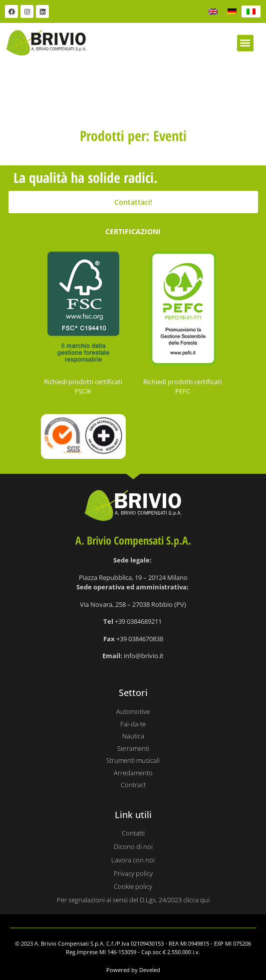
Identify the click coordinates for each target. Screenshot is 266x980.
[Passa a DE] (232, 11)
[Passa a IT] (251, 11)
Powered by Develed (133, 970)
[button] (245, 43)
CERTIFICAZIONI (133, 231)
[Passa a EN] (213, 11)
